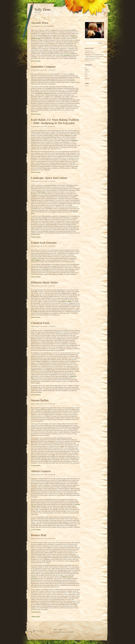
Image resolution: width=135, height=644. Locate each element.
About (39, 12)
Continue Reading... (36, 61)
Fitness (86, 71)
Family (86, 69)
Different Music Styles (44, 282)
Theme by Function (40, 631)
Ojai (86, 77)
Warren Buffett (40, 400)
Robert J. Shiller (67, 302)
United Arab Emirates (44, 243)
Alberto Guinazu (41, 471)
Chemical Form (40, 323)
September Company (43, 67)
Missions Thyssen (43, 93)
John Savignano (65, 55)
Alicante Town (40, 23)
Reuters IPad (39, 535)
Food (86, 73)
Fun (86, 75)
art (85, 67)
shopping (87, 78)
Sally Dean (42, 10)
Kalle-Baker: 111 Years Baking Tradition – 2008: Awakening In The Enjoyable (55, 121)
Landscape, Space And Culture (49, 178)
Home (55, 630)
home (36, 12)
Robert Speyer (41, 192)
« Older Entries (36, 617)
